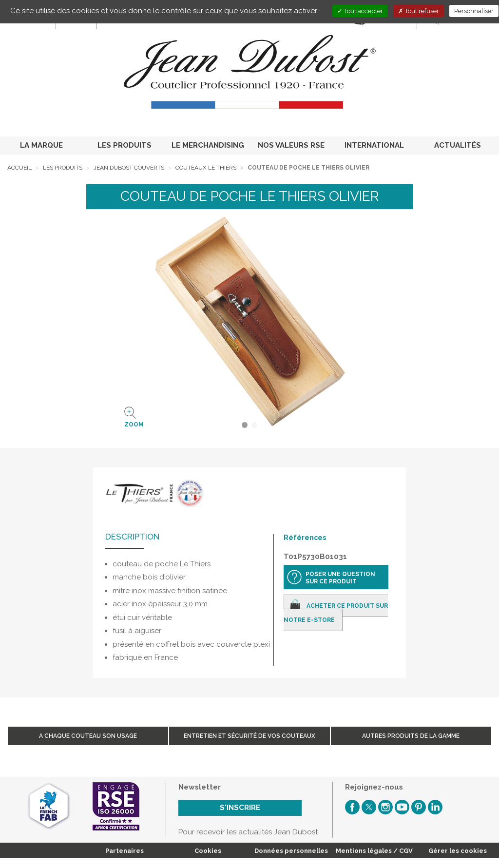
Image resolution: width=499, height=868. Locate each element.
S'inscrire (240, 808)
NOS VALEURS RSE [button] (291, 145)
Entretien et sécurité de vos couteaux (249, 736)
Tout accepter (360, 11)
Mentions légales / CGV (374, 851)
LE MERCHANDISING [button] (208, 145)
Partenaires (125, 851)
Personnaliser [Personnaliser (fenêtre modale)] (474, 11)
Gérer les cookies (458, 851)
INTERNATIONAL (374, 145)
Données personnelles (291, 851)
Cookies (208, 851)
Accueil (19, 168)
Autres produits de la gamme (411, 736)
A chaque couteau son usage (88, 736)
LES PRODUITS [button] (125, 145)
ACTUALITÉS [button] (458, 145)
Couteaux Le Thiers (206, 168)
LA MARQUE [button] (41, 145)
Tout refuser (419, 11)
